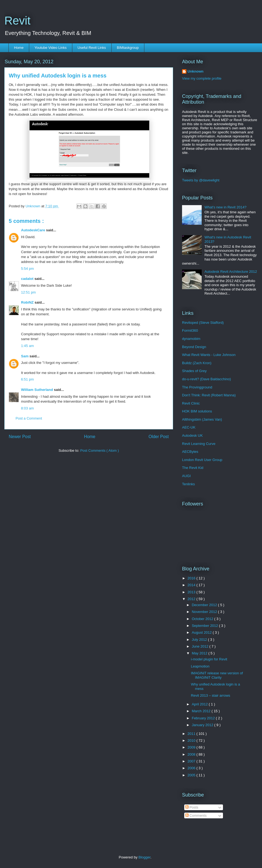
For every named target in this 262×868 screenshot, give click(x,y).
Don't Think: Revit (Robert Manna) (209, 395)
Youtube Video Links (50, 48)
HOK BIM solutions (197, 411)
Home (19, 48)
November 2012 (205, 612)
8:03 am (27, 408)
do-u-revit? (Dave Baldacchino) (206, 379)
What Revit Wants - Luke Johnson (209, 355)
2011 (192, 734)
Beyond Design (194, 347)
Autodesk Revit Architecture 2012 (231, 272)
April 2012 (200, 704)
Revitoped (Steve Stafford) (203, 323)
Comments (196, 815)
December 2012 (205, 605)
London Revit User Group (202, 460)
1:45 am (27, 346)
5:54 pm (27, 269)
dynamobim (191, 339)
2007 (192, 761)
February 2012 (204, 718)
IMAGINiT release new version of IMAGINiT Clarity (217, 675)
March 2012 (202, 711)
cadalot (28, 279)
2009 (192, 747)
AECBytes (190, 452)
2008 (192, 754)
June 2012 (201, 646)
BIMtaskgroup (128, 48)
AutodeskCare (34, 230)
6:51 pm (27, 379)
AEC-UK (189, 427)
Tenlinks (188, 484)
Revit (17, 21)
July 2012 (200, 640)
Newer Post (20, 437)
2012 (192, 599)
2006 (192, 768)
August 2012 (202, 632)
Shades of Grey (194, 371)
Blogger (144, 857)
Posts (192, 807)
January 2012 (203, 725)
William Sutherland (38, 390)
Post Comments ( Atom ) (100, 451)
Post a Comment (29, 418)
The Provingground (197, 387)
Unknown (196, 71)
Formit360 (190, 330)
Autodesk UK (192, 436)
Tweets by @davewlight (201, 180)
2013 (192, 592)
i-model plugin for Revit (209, 659)
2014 (192, 585)
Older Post (159, 437)
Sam (25, 356)
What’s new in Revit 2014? (225, 207)
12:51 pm (28, 292)
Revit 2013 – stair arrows (210, 695)
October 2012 (203, 619)
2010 (192, 740)
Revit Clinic (191, 403)
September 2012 (206, 626)
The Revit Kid (193, 468)
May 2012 (200, 653)
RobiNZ (28, 302)
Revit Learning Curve (199, 444)
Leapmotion (200, 666)
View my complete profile (202, 78)
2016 (192, 578)
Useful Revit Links (92, 48)
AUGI (186, 476)
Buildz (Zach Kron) (197, 363)
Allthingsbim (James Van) (202, 419)
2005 (192, 775)
